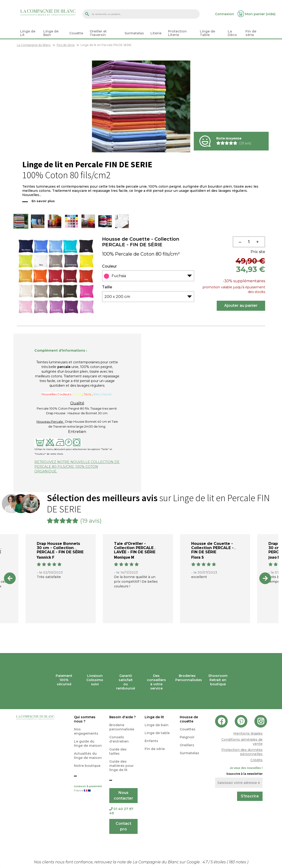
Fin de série (155, 749)
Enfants (151, 741)
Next (265, 578)
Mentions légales (248, 733)
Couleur (109, 266)
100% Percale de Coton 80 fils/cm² (141, 254)
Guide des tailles (118, 751)
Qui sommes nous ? (85, 719)
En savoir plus (43, 201)
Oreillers (187, 745)
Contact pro (123, 826)
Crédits (256, 760)
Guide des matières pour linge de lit (121, 766)
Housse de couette (189, 719)
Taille (107, 287)
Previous (10, 578)
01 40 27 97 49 (121, 811)
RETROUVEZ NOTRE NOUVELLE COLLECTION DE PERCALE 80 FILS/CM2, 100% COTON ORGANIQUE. (77, 467)
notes (238, 862)
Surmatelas (189, 753)
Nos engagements (86, 731)
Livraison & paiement (88, 789)
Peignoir (187, 737)
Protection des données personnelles (242, 752)
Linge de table (157, 733)
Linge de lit (154, 717)
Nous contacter (123, 795)
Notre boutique (87, 766)
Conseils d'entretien (119, 739)
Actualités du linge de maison (88, 756)
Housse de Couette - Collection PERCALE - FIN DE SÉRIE (141, 242)
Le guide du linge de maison (88, 743)
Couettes (188, 729)
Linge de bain (157, 725)
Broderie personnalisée (122, 727)
